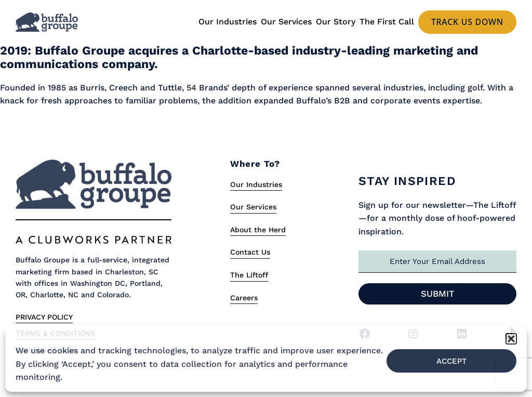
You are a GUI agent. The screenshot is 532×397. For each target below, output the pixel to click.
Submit (438, 294)
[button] (511, 339)
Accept (451, 361)
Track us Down (467, 22)
